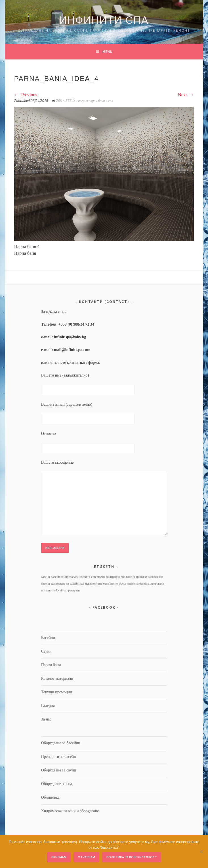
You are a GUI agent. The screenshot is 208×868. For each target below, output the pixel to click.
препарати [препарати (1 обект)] (73, 590)
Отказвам (86, 857)
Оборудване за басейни (61, 743)
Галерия (48, 706)
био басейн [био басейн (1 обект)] (128, 577)
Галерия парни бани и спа (95, 101)
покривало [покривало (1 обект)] (157, 584)
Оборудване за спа (57, 784)
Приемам (59, 857)
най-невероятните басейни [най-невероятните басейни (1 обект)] (96, 584)
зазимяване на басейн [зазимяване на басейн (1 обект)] (65, 584)
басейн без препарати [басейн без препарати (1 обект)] (65, 577)
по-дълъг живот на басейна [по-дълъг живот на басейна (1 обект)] (132, 584)
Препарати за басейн (59, 757)
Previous (26, 95)
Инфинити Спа (104, 20)
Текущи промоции (57, 692)
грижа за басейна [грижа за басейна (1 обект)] (147, 577)
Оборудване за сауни (59, 770)
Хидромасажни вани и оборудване (70, 811)
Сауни (46, 651)
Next (186, 95)
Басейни (48, 638)
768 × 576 (64, 101)
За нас (46, 719)
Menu (107, 52)
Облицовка (50, 797)
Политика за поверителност (132, 857)
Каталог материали (57, 678)
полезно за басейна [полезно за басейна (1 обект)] (53, 590)
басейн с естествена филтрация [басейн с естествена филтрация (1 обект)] (100, 577)
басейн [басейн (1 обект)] (46, 577)
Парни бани (51, 665)
